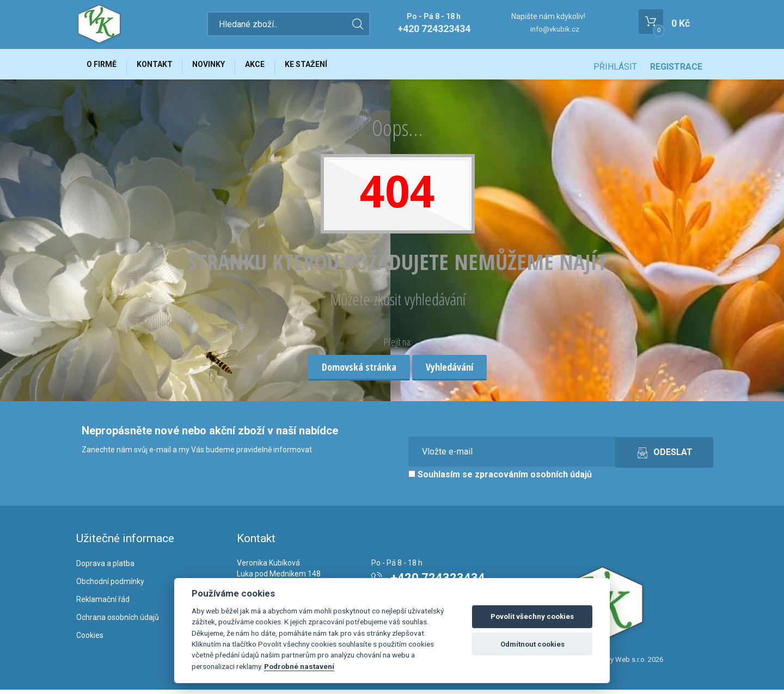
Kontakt (161, 66)
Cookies (90, 640)
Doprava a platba (105, 568)
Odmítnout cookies (532, 644)
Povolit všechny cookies (532, 616)
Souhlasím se (500, 479)
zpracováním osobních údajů (533, 479)
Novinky (220, 66)
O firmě (104, 66)
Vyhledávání (449, 371)
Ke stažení (326, 66)
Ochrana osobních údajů (118, 622)
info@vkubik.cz (555, 29)
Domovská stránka (359, 371)
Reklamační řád (103, 604)
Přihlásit (615, 67)
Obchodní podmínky (110, 586)
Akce (271, 66)
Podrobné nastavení (299, 666)
